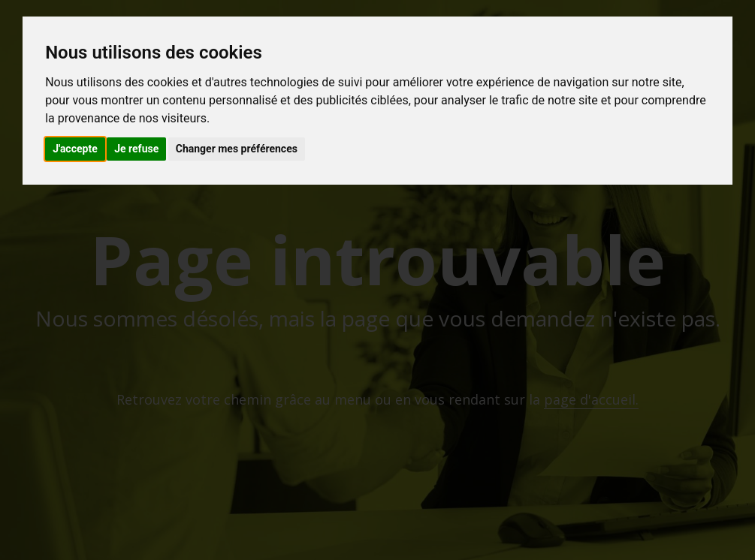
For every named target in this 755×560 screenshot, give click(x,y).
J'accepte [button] (75, 149)
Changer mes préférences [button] (237, 149)
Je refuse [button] (136, 149)
